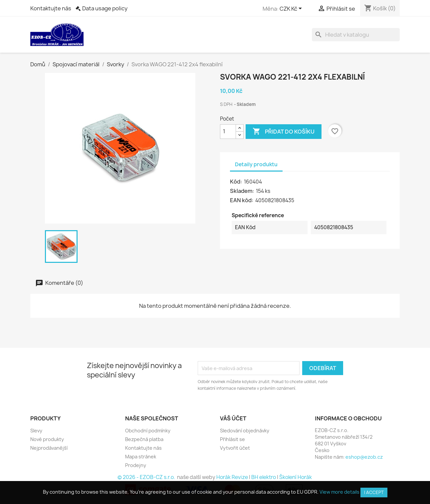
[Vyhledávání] (356, 35)
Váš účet (233, 418)
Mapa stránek (141, 457)
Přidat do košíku (284, 132)
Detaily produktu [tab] (256, 164)
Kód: (236, 182)
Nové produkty (47, 439)
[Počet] (228, 132)
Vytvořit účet (235, 448)
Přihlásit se (232, 439)
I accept (374, 492)
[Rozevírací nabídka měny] (292, 9)
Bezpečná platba (144, 439)
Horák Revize (232, 477)
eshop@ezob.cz (364, 457)
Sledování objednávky (245, 431)
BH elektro (264, 477)
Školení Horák (296, 477)
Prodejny (136, 465)
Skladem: (242, 191)
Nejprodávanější (49, 448)
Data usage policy (105, 8)
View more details (339, 492)
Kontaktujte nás (51, 8)
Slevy (36, 431)
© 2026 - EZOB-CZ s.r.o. (147, 477)
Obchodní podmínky (148, 431)
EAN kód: (242, 200)
